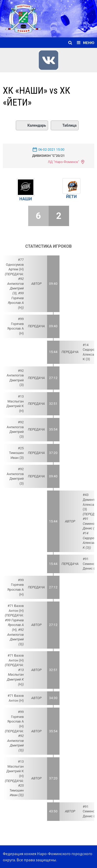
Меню (86, 42)
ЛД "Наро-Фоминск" (64, 162)
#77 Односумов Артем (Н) (15, 264)
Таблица (65, 125)
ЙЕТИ (71, 197)
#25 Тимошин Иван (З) (16, 453)
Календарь (32, 125)
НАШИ (26, 199)
